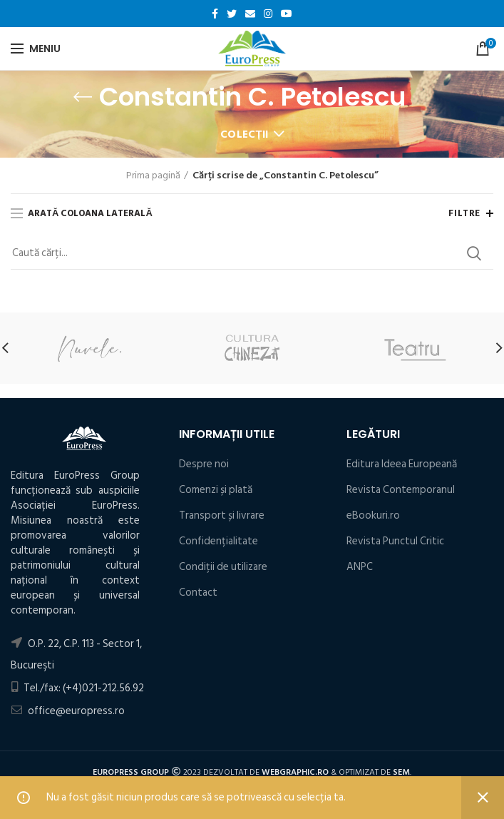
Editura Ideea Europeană (402, 464)
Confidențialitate (218, 541)
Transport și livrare (222, 515)
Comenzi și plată (216, 490)
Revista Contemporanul (401, 490)
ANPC (360, 567)
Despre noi (204, 464)
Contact (198, 592)
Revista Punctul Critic (395, 541)
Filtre (464, 213)
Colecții (245, 134)
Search (474, 253)
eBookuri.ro (373, 515)
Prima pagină (153, 175)
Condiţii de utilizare (223, 567)
